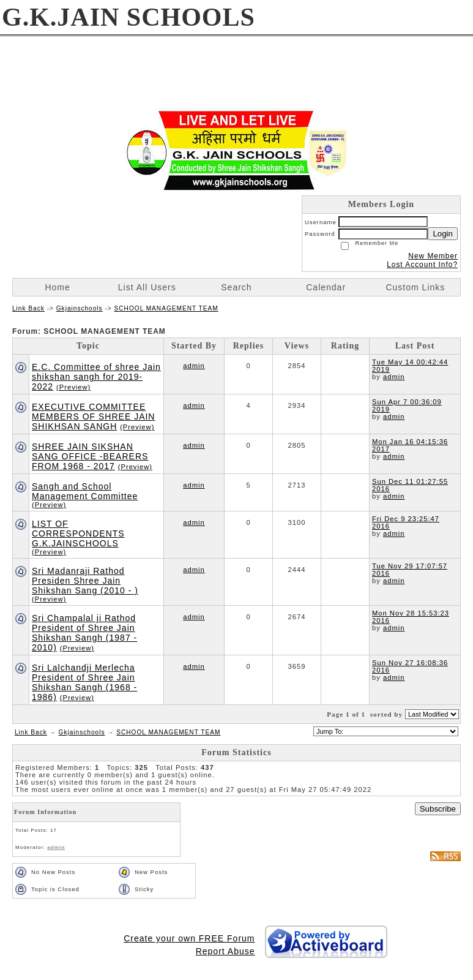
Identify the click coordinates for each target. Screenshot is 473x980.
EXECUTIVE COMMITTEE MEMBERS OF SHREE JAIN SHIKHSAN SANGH (93, 417)
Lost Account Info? (422, 265)
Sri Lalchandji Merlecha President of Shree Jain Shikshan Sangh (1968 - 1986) (84, 682)
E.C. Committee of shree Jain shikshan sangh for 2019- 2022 (96, 377)
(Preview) (73, 387)
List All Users (147, 287)
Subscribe (438, 809)
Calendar (326, 287)
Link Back (28, 308)
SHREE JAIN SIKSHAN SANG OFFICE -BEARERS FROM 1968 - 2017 (90, 456)
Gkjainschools (80, 308)
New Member (433, 256)
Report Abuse (225, 951)
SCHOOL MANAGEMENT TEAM (166, 308)
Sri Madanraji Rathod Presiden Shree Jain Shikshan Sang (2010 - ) (85, 581)
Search (236, 287)
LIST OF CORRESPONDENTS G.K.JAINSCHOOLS (78, 533)
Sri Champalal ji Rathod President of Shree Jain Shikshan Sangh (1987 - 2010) (84, 633)
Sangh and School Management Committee (85, 491)
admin (194, 366)
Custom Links (415, 287)
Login (443, 234)
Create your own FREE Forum (189, 938)
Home (57, 287)
